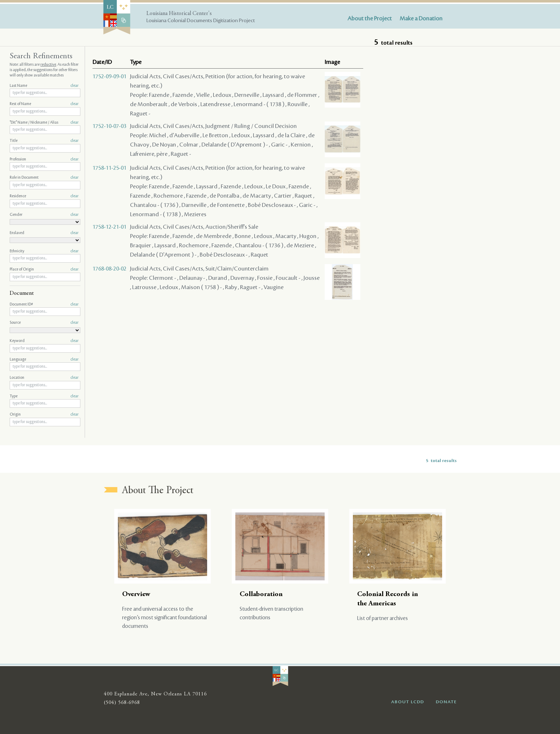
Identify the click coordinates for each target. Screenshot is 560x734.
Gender (44, 215)
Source (44, 323)
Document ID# (44, 304)
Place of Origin (44, 269)
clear (74, 86)
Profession (44, 159)
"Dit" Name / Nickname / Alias (44, 123)
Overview (136, 594)
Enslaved (44, 233)
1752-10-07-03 (109, 126)
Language (44, 359)
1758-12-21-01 (109, 227)
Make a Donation (421, 19)
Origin (44, 415)
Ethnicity (44, 251)
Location (44, 378)
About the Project (370, 19)
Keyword (44, 341)
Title (44, 141)
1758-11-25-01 (109, 168)
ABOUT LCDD (407, 702)
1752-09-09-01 (109, 76)
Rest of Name (44, 104)
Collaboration (261, 594)
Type (44, 396)
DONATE (446, 702)
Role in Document (44, 178)
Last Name (44, 86)
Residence (44, 196)
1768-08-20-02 (109, 269)
